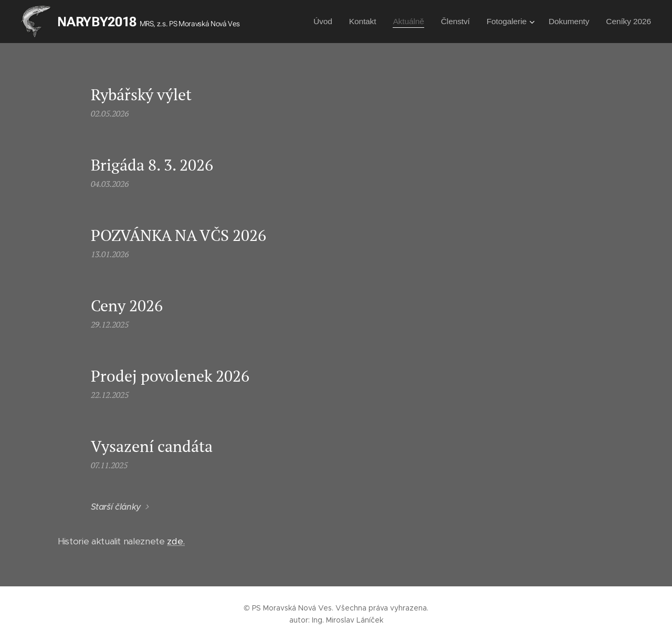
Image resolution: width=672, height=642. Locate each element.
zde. (176, 541)
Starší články (116, 507)
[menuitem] (326, 22)
